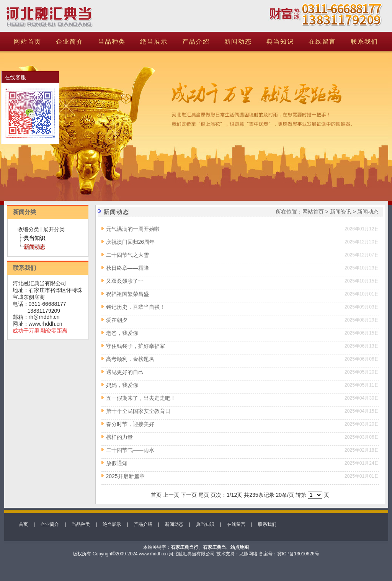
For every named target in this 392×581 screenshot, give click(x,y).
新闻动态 (238, 42)
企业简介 (70, 42)
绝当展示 (154, 42)
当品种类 (112, 42)
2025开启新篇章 (125, 476)
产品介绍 (196, 42)
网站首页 (28, 42)
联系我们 (364, 42)
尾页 (204, 495)
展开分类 (54, 229)
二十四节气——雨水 (130, 450)
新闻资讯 (341, 212)
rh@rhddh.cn (44, 317)
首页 (23, 524)
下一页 (189, 495)
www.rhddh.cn (46, 324)
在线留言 (322, 42)
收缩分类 (28, 229)
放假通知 (117, 463)
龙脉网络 (248, 554)
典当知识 (280, 42)
